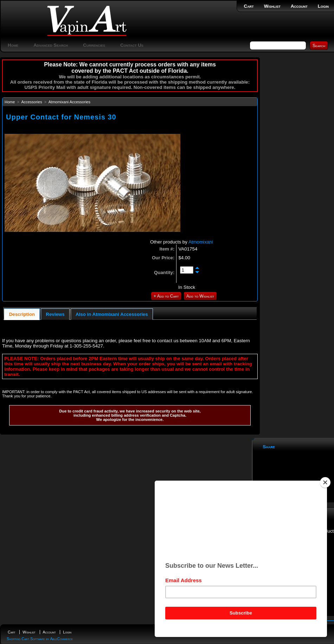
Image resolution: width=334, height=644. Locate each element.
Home (13, 45)
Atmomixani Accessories (69, 102)
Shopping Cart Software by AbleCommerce (40, 639)
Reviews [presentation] (55, 314)
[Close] (325, 485)
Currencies (94, 45)
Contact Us (132, 45)
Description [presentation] (22, 314)
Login (323, 6)
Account (299, 6)
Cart (249, 6)
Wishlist (272, 6)
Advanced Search (51, 45)
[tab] (22, 314)
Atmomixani (201, 242)
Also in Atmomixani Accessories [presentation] (112, 314)
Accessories (31, 102)
